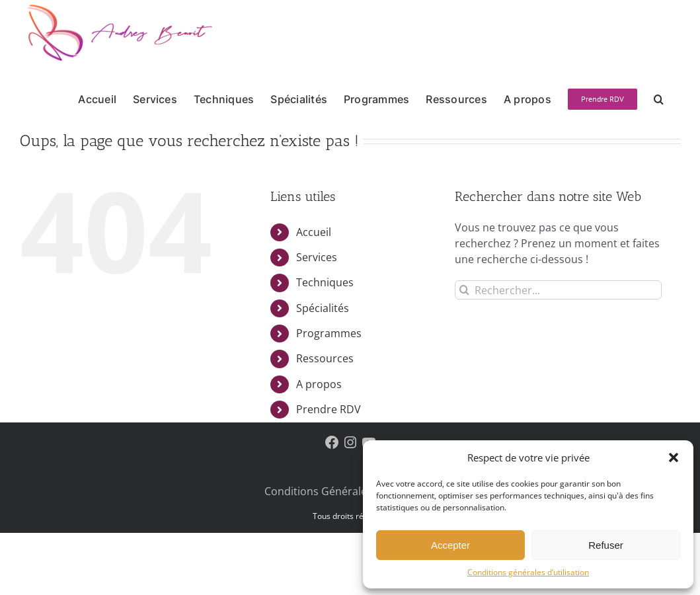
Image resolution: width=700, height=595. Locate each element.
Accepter (450, 545)
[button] (674, 457)
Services (317, 257)
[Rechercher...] (558, 290)
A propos (319, 384)
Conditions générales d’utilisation (528, 572)
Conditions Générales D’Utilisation (350, 491)
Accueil (314, 232)
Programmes (329, 333)
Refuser (606, 545)
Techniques (325, 282)
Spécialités (323, 308)
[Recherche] (464, 290)
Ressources (325, 358)
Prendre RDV (329, 409)
